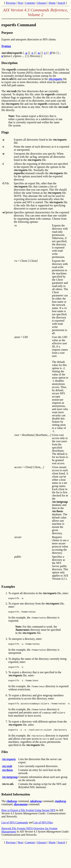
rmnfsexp (60, 805)
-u (39, 53)
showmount (21, 808)
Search (61, 3)
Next (20, 3)
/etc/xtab (7, 770)
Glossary (42, 3)
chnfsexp (12, 805)
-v (32, 53)
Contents (30, 3)
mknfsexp (36, 805)
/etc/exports (55, 79)
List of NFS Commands (15, 826)
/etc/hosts (7, 774)
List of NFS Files (43, 826)
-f (50, 53)
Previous (11, 3)
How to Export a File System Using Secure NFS (28, 814)
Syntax (6, 46)
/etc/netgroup (10, 781)
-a (26, 53)
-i (45, 53)
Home (52, 3)
